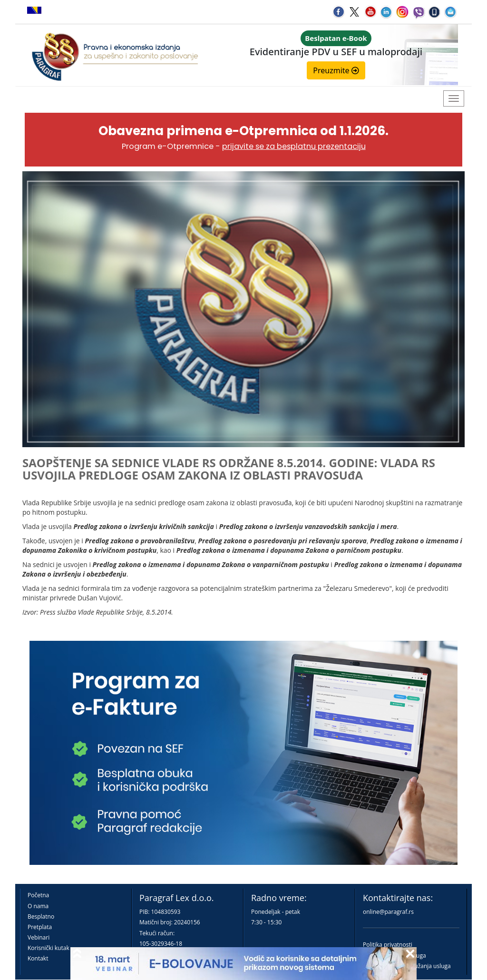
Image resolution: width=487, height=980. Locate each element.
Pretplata (40, 927)
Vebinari (39, 937)
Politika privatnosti (388, 945)
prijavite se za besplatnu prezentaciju (294, 146)
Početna (38, 895)
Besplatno (41, 916)
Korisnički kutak (49, 948)
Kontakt (38, 958)
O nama (38, 906)
